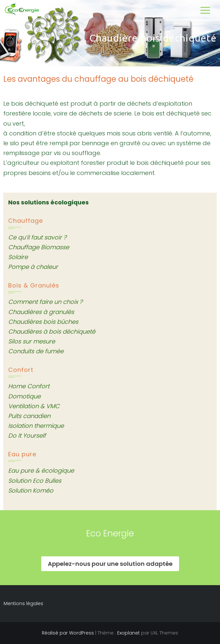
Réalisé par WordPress (68, 633)
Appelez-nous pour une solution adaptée (110, 564)
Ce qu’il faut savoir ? (37, 237)
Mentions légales (23, 603)
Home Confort (29, 386)
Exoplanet (128, 633)
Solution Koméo (31, 490)
